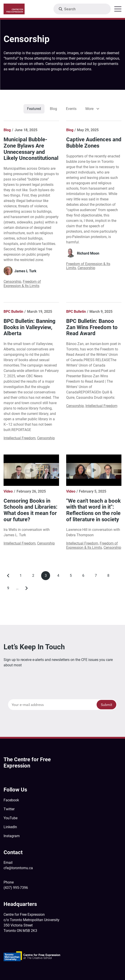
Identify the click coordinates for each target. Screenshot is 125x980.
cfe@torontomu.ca (18, 868)
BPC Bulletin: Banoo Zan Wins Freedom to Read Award (92, 327)
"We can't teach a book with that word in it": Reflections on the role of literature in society (93, 510)
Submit (107, 705)
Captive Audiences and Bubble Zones (94, 143)
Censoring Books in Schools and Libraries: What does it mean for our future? (31, 510)
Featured (34, 109)
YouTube (11, 818)
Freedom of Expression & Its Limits (22, 284)
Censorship (12, 282)
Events (71, 109)
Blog (53, 109)
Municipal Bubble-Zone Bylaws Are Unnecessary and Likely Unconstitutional (31, 149)
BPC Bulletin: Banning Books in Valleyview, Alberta (30, 327)
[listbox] (92, 109)
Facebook (11, 800)
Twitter (9, 809)
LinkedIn (10, 827)
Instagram (12, 836)
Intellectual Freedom (20, 438)
